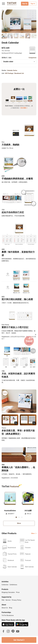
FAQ (3, 600)
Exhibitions (13, 585)
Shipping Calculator (8, 592)
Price (18, 592)
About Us (5, 608)
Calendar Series (12, 70)
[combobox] (19, 62)
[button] (10, 499)
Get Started (19, 640)
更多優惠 (24, 108)
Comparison (32, 58)
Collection (5, 585)
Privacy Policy (16, 600)
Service (8, 600)
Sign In (33, 4)
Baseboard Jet (19, 73)
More (19, 523)
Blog (11, 608)
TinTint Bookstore (8, 615)
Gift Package (9, 73)
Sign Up (25, 4)
